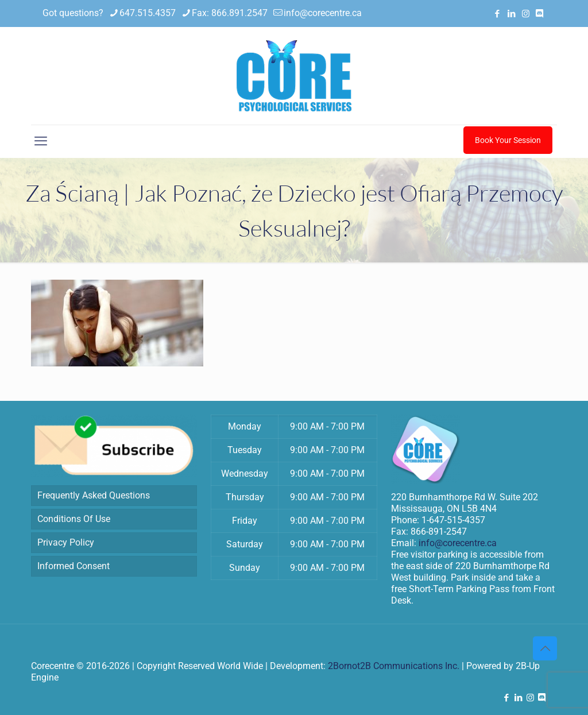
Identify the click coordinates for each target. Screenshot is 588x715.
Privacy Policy (66, 542)
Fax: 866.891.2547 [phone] (230, 13)
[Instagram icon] (526, 14)
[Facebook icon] (497, 14)
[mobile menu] (41, 141)
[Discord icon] (539, 14)
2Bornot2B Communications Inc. (394, 666)
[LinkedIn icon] (511, 14)
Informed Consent (73, 566)
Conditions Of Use (74, 519)
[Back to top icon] (545, 648)
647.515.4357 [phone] (148, 13)
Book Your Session (508, 140)
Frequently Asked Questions (94, 495)
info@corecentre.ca (458, 543)
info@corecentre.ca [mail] (323, 13)
